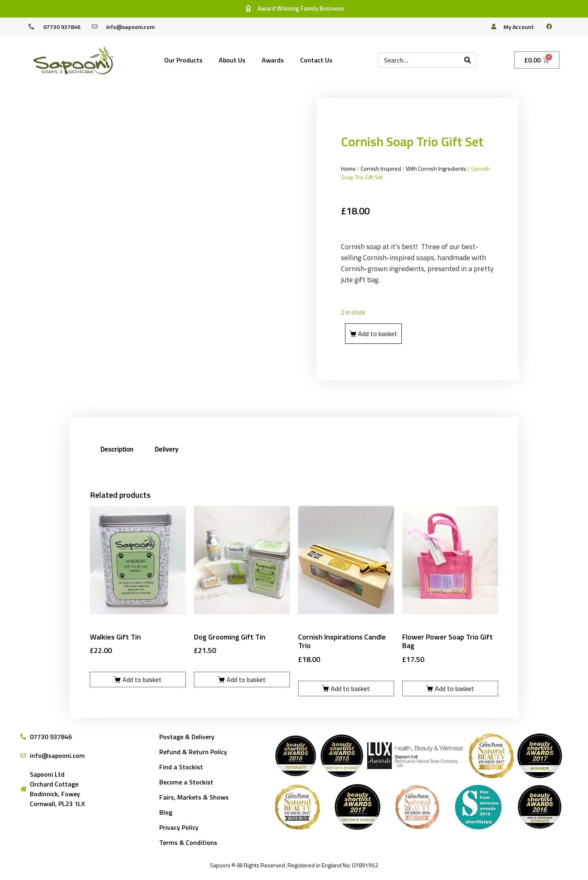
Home (348, 168)
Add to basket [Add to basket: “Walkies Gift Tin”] (142, 679)
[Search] (468, 60)
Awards (273, 60)
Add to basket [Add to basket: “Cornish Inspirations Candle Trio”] (350, 688)
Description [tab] (117, 449)
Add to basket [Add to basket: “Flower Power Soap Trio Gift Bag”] (454, 688)
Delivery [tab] (167, 449)
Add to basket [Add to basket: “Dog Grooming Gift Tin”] (246, 679)
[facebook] (552, 27)
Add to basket (378, 334)
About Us (232, 60)
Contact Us (316, 60)
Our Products (183, 60)
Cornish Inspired (381, 168)
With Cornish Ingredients (436, 168)
